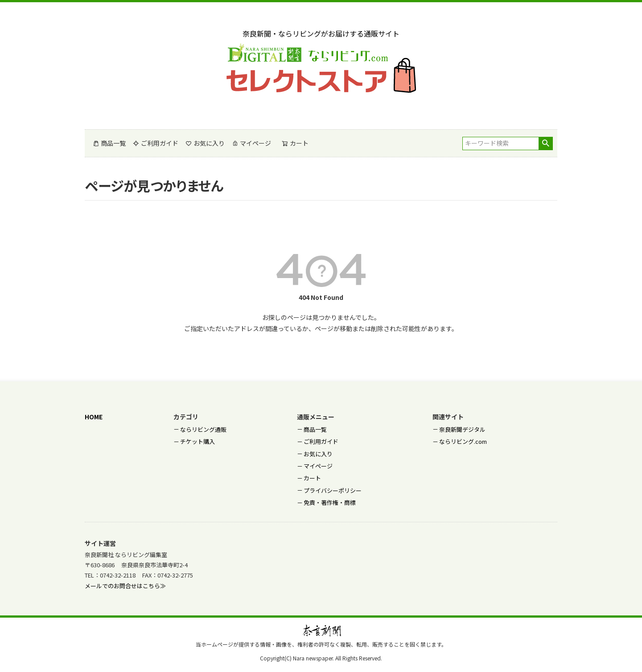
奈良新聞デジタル (462, 429)
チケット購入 (198, 441)
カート (312, 478)
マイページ (251, 143)
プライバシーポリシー (333, 490)
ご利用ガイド (156, 143)
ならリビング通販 (203, 429)
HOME (94, 417)
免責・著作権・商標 (330, 502)
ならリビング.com (463, 441)
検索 (545, 143)
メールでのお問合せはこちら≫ (125, 586)
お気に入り (205, 143)
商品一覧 (109, 143)
